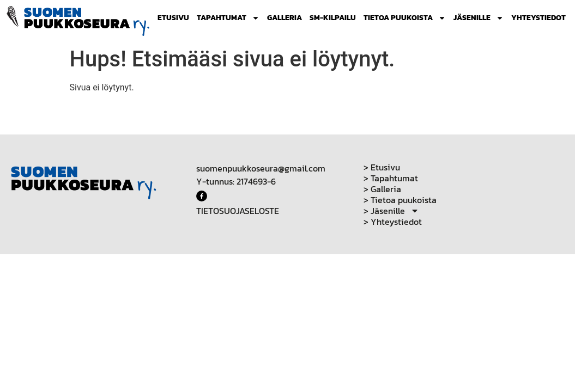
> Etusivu (382, 167)
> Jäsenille (391, 211)
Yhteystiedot (538, 18)
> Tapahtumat (391, 178)
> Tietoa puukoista (400, 200)
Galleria (285, 18)
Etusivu (173, 18)
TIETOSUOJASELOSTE (238, 211)
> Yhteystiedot (393, 222)
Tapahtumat (228, 18)
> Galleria (382, 189)
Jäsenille (479, 18)
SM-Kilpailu (333, 18)
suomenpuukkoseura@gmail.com (261, 168)
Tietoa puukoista (405, 18)
